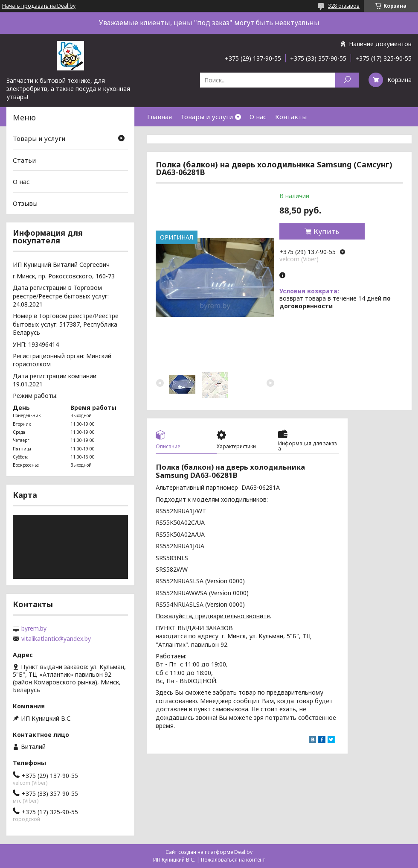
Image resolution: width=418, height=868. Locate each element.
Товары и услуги (207, 117)
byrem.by (34, 628)
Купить (326, 231)
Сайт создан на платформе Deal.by (209, 852)
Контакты (291, 117)
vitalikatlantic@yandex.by (56, 639)
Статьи (24, 160)
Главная (160, 117)
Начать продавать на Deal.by (39, 6)
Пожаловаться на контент (233, 860)
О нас (258, 117)
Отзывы (25, 203)
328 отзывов (344, 6)
